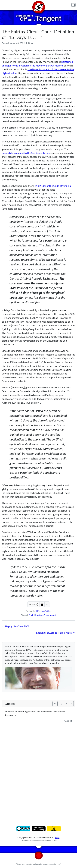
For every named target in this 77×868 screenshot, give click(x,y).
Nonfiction (46, 611)
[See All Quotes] (55, 704)
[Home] (39, 5)
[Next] (71, 704)
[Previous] (61, 704)
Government (50, 615)
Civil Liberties (36, 615)
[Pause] (66, 704)
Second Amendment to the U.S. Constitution (26, 153)
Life (38, 611)
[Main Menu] (3, 5)
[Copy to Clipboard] (42, 604)
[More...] (47, 604)
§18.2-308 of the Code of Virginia (53, 186)
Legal (57, 838)
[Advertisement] (38, 771)
